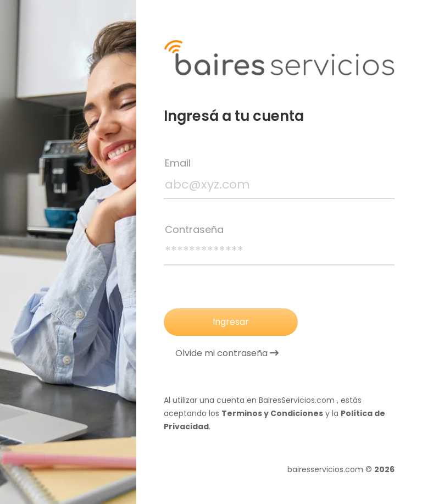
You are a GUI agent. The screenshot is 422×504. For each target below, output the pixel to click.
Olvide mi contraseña (227, 353)
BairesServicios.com (297, 400)
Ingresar (231, 322)
